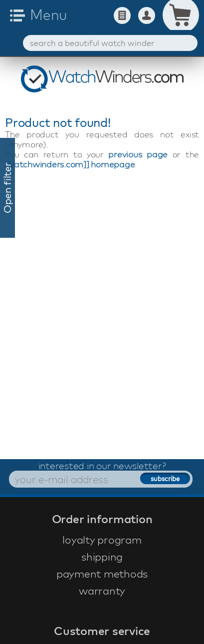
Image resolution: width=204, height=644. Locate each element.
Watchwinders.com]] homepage (70, 164)
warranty (102, 591)
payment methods (102, 574)
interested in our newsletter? (102, 466)
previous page (138, 154)
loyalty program (102, 540)
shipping (102, 557)
